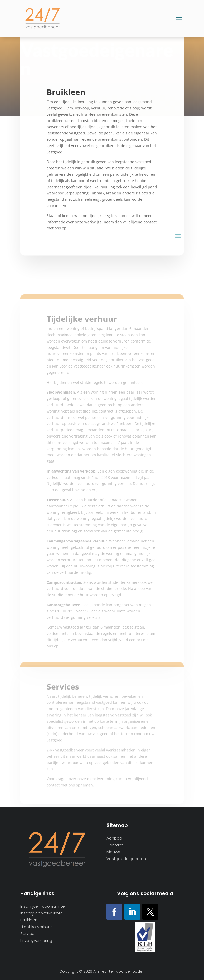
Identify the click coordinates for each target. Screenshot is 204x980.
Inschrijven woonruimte (43, 906)
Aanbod (114, 838)
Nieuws (113, 852)
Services (28, 934)
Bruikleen (29, 920)
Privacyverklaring (36, 941)
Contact (115, 845)
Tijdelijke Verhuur (36, 927)
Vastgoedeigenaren (126, 859)
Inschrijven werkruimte (42, 913)
